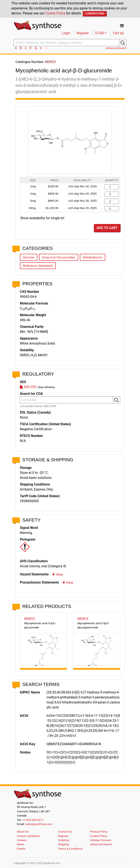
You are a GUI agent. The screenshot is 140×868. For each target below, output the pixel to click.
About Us (23, 832)
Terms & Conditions (71, 849)
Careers (22, 840)
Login (66, 33)
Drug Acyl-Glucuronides (59, 257)
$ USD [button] (100, 33)
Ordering (64, 840)
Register (83, 33)
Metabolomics (93, 257)
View (58, 574)
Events (21, 849)
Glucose (29, 257)
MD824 (83, 619)
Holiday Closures (101, 840)
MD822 (30, 619)
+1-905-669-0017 (33, 820)
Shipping (64, 844)
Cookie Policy (55, 13)
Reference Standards (38, 266)
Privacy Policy (99, 832)
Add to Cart (107, 228)
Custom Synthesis (28, 836)
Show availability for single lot (42, 218)
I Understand (95, 13)
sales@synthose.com (39, 824)
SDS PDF (28, 387)
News (20, 844)
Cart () (118, 33)
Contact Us (65, 832)
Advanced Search (116, 48)
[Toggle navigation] (122, 26)
